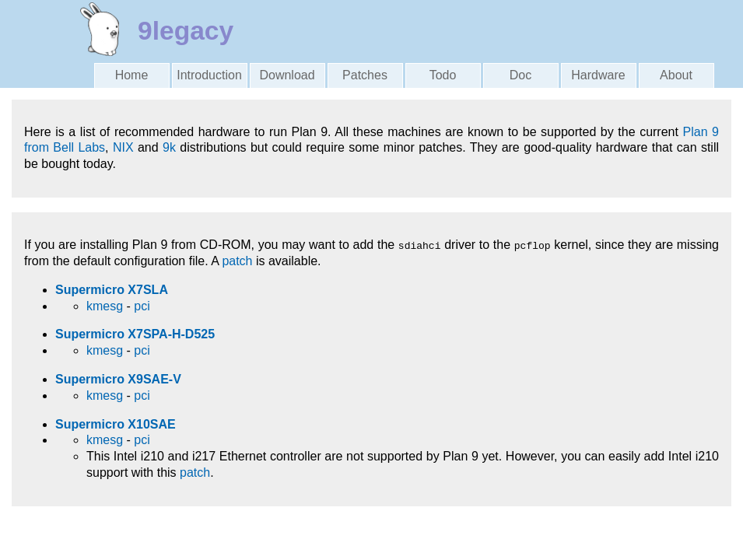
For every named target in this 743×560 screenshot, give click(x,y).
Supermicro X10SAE (116, 424)
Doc (520, 75)
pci (142, 306)
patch (237, 261)
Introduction (209, 75)
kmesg (105, 306)
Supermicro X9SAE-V (118, 379)
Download (287, 75)
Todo (443, 75)
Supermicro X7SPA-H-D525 (135, 334)
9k (169, 147)
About (676, 75)
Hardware (598, 75)
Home (132, 75)
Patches (365, 75)
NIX (123, 147)
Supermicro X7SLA (112, 290)
